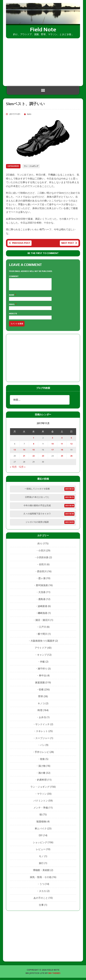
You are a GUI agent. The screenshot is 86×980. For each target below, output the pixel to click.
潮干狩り (42, 671)
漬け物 (42, 768)
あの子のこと (41, 900)
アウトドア (41, 650)
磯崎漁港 (42, 615)
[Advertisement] (43, 61)
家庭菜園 (40, 685)
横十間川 (42, 636)
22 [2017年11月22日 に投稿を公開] (34, 458)
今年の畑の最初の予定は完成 (37, 508)
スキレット (42, 733)
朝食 (42, 761)
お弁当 (42, 720)
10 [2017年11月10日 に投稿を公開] (52, 446)
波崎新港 (42, 608)
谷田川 (42, 567)
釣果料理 (42, 782)
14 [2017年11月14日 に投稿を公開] (24, 452)
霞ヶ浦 (42, 581)
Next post (69, 243)
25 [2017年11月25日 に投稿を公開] (62, 458)
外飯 (42, 664)
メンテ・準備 (41, 810)
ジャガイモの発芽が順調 (37, 524)
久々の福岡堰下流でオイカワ (37, 516)
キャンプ (42, 657)
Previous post (20, 243)
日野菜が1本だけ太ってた (37, 499)
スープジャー (42, 740)
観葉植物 (41, 824)
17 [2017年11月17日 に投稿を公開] (52, 452)
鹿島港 (42, 601)
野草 (41, 699)
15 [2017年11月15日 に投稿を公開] (34, 452)
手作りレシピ (42, 754)
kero (29, 114)
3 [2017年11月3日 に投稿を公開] (52, 440)
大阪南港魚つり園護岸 (42, 643)
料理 (40, 713)
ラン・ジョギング (31, 166)
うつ (42, 886)
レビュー (41, 852)
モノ (41, 859)
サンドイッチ (42, 727)
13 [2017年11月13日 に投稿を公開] (15, 452)
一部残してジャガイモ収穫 (37, 491)
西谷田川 (42, 574)
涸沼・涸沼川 (42, 622)
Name (12, 297)
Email (12, 307)
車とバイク (41, 831)
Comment (14, 276)
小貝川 (42, 553)
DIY (41, 838)
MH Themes (54, 975)
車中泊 (42, 678)
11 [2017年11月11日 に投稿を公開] (62, 446)
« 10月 (13, 469)
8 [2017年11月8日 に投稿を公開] (34, 446)
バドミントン (41, 803)
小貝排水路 (42, 560)
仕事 (41, 907)
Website (13, 316)
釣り (40, 546)
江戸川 (42, 629)
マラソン (42, 796)
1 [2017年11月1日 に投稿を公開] (34, 440)
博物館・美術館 (41, 872)
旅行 (41, 865)
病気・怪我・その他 (41, 879)
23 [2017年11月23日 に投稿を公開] (43, 458)
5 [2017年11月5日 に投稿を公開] (71, 440)
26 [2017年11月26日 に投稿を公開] (71, 458)
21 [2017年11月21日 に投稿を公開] (24, 458)
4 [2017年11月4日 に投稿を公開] (62, 440)
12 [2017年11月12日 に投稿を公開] (71, 446)
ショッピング (40, 845)
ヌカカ (42, 893)
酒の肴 (42, 775)
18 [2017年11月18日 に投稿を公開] (62, 452)
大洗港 (42, 594)
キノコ (41, 706)
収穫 (41, 692)
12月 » (22, 469)
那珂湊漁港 (42, 588)
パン (42, 747)
